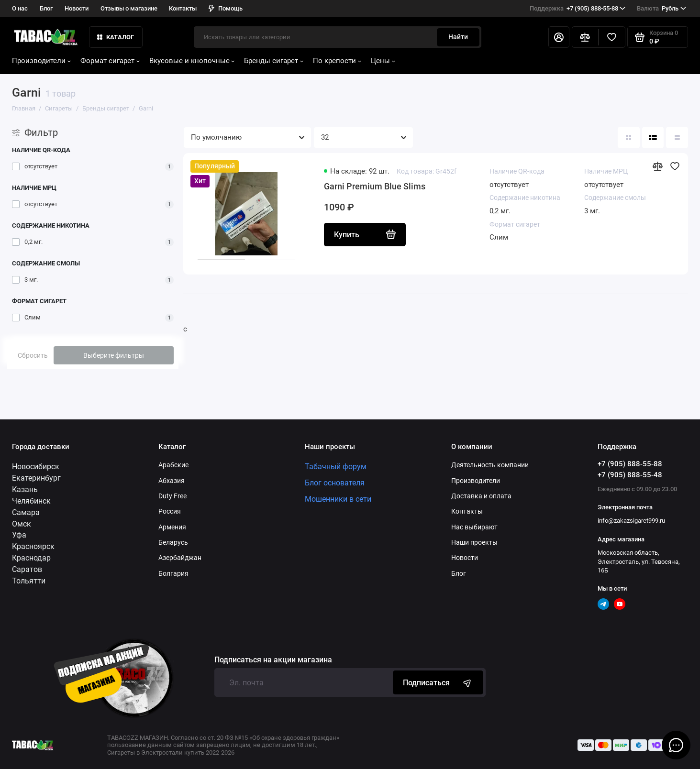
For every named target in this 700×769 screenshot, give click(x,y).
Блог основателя (335, 483)
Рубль (661, 9)
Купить (365, 234)
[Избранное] (612, 37)
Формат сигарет (110, 61)
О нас (20, 8)
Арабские (173, 465)
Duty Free (172, 496)
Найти (458, 37)
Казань (25, 489)
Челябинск (31, 501)
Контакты (183, 8)
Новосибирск (36, 467)
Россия (170, 511)
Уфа (19, 535)
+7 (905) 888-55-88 (578, 9)
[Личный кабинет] (559, 37)
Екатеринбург (36, 478)
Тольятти (29, 581)
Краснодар (31, 558)
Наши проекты (474, 542)
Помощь (226, 8)
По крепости (337, 61)
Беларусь (173, 542)
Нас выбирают (474, 527)
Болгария (173, 573)
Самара (26, 512)
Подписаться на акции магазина (273, 660)
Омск (22, 524)
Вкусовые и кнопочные (192, 61)
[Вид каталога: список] (653, 138)
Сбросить (33, 355)
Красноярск (33, 546)
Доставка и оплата (481, 496)
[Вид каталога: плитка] (629, 138)
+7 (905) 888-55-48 (630, 475)
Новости (77, 8)
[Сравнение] (585, 37)
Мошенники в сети (338, 499)
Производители (41, 61)
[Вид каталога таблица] (677, 138)
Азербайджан (180, 558)
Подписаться (438, 682)
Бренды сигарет (274, 61)
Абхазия (172, 481)
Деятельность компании (490, 465)
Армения (172, 527)
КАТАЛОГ (116, 37)
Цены (383, 61)
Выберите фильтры (114, 355)
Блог (46, 8)
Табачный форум (336, 467)
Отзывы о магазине (129, 8)
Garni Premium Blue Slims (375, 186)
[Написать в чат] (676, 745)
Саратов (27, 569)
